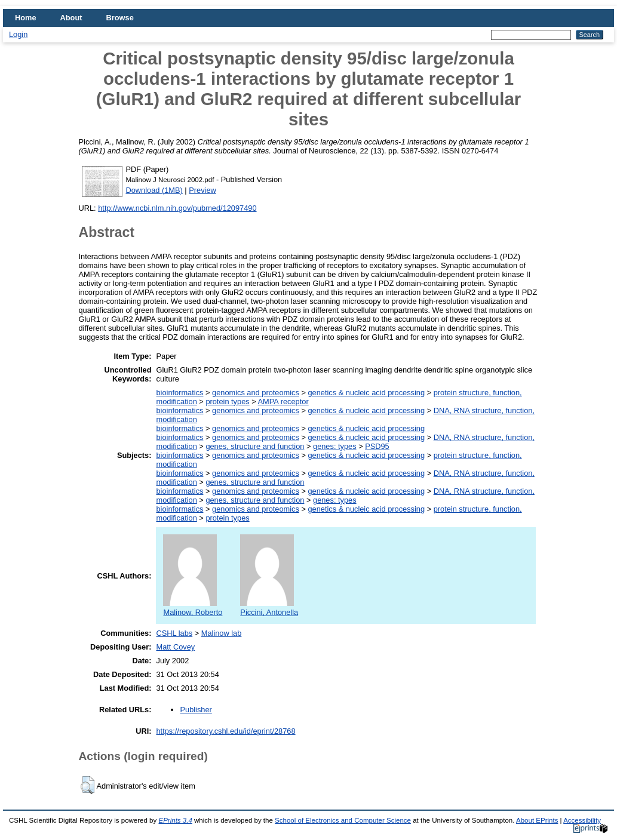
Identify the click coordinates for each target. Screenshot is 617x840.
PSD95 (377, 446)
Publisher (196, 710)
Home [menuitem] (26, 18)
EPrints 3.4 (175, 820)
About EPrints (537, 820)
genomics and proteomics (256, 393)
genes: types (335, 446)
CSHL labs (174, 633)
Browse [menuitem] (120, 18)
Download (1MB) (154, 190)
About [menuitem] (71, 18)
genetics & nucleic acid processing (366, 393)
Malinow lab (222, 633)
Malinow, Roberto (193, 608)
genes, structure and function (255, 446)
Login (18, 34)
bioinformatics (179, 393)
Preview (202, 190)
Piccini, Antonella (269, 608)
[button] (88, 785)
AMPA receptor (283, 401)
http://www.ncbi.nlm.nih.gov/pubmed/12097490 (177, 208)
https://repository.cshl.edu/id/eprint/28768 (225, 731)
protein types (227, 401)
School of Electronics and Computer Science (343, 820)
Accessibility (582, 820)
